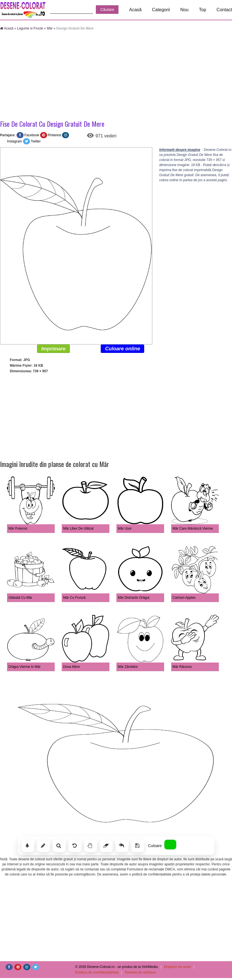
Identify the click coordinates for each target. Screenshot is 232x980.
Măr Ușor (125, 528)
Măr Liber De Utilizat (78, 528)
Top (203, 10)
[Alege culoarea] (170, 845)
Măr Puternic (18, 528)
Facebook (32, 135)
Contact (224, 10)
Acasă (135, 10)
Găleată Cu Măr (20, 598)
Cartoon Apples (184, 598)
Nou (184, 10)
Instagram (14, 141)
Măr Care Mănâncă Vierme (193, 528)
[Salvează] (138, 846)
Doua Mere (71, 667)
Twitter (36, 141)
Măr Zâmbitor (128, 667)
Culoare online (122, 349)
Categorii (161, 10)
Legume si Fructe (30, 28)
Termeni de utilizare (140, 972)
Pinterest (55, 135)
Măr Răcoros (182, 667)
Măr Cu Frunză (74, 598)
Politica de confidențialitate (97, 972)
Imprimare (53, 349)
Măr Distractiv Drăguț (134, 598)
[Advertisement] (116, 76)
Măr (50, 28)
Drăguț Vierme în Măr (25, 667)
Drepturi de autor (178, 967)
